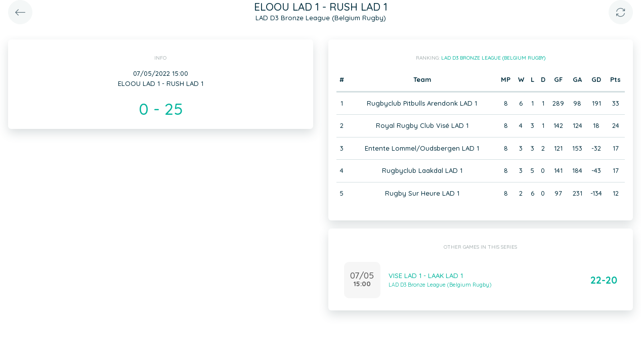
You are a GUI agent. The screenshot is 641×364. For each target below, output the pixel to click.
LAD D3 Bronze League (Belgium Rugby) (493, 58)
